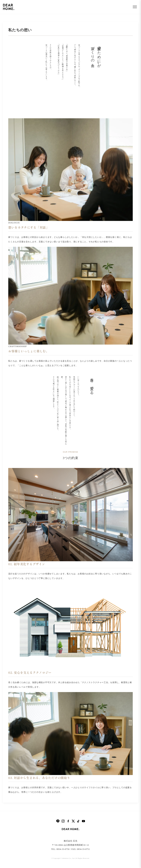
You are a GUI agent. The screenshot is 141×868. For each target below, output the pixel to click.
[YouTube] (83, 821)
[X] (73, 821)
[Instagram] (63, 821)
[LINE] (58, 821)
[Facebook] (68, 821)
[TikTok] (78, 821)
